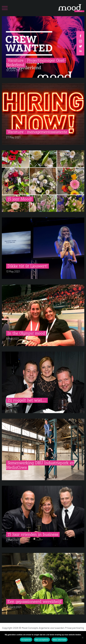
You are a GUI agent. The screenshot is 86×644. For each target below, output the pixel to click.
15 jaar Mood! (20, 199)
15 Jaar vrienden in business (33, 535)
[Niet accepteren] (82, 638)
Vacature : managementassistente (37, 132)
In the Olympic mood (26, 333)
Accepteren (26, 640)
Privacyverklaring (74, 628)
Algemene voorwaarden (52, 628)
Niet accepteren (42, 640)
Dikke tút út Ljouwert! (27, 266)
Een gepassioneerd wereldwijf (34, 602)
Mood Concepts (30, 628)
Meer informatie (60, 640)
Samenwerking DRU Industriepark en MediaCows (40, 465)
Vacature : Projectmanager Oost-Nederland (36, 63)
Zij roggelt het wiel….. (27, 400)
